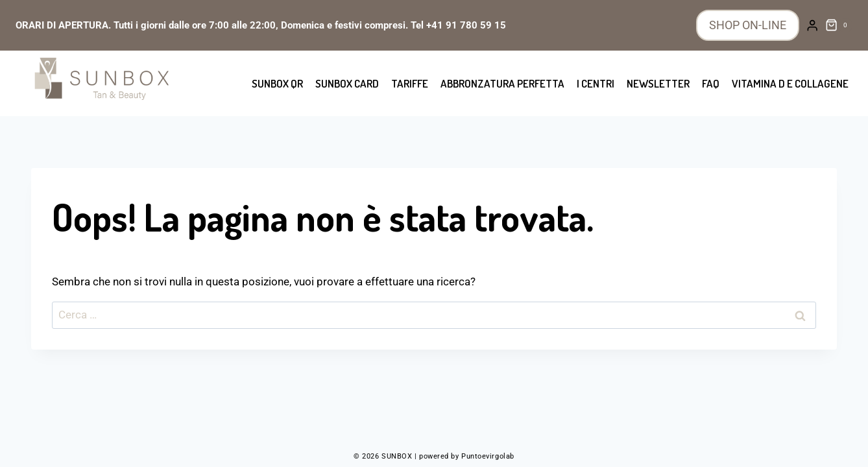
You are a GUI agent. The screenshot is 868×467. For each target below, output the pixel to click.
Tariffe (410, 83)
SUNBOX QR (277, 83)
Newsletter (658, 83)
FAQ (711, 83)
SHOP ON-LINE (748, 25)
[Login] (812, 26)
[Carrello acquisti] (839, 25)
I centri (596, 83)
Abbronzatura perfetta (502, 83)
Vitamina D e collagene (790, 83)
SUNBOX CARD (347, 83)
